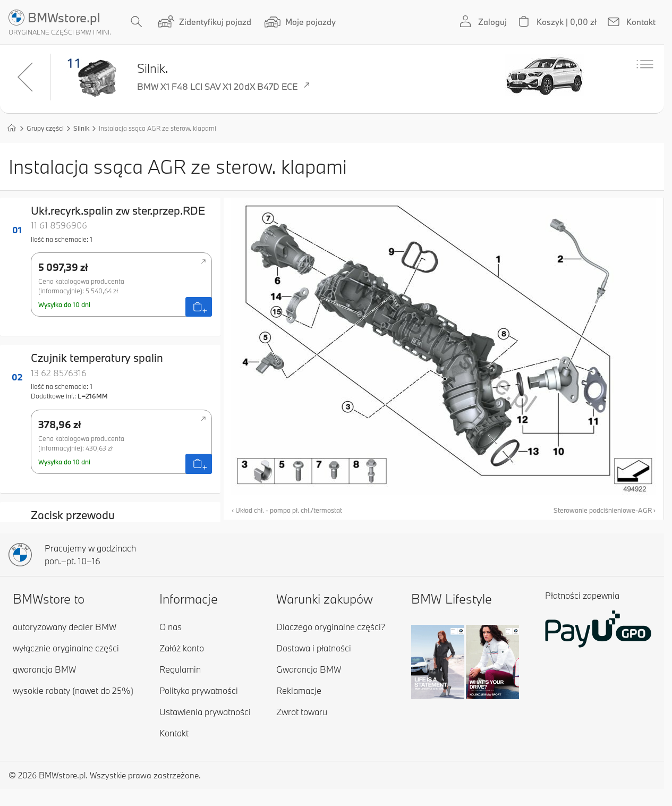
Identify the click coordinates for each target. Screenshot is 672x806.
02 (17, 377)
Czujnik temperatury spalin (97, 358)
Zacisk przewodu (73, 515)
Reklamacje (299, 690)
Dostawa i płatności (314, 648)
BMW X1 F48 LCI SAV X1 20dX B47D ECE (225, 87)
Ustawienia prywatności (205, 712)
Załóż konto (182, 648)
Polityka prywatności (199, 690)
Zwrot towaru (302, 712)
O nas (171, 627)
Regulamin (180, 669)
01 (17, 230)
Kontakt (174, 733)
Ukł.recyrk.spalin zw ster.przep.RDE (118, 210)
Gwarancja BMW (309, 669)
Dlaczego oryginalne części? (331, 627)
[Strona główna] (12, 128)
